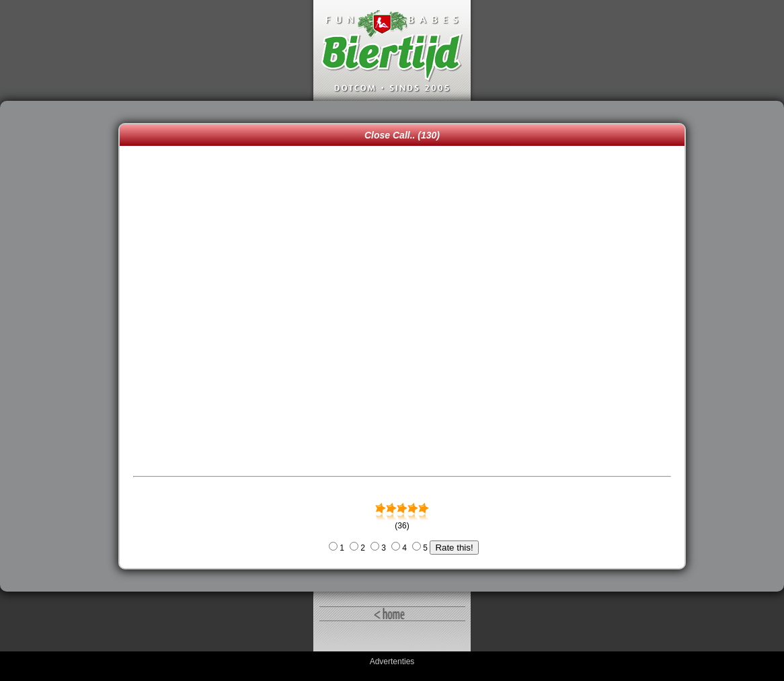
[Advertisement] (63, 346)
